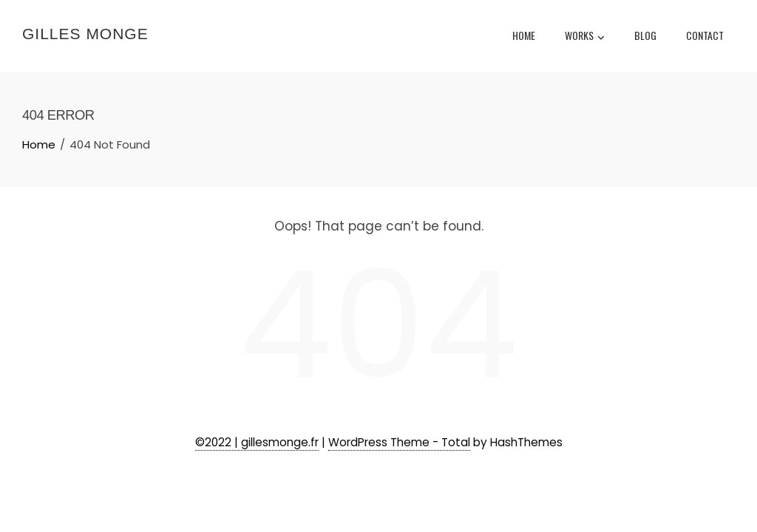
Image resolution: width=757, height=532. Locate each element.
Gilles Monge (85, 34)
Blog (645, 35)
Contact (705, 35)
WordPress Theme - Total (399, 442)
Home (524, 35)
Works (585, 37)
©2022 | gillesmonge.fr (257, 442)
